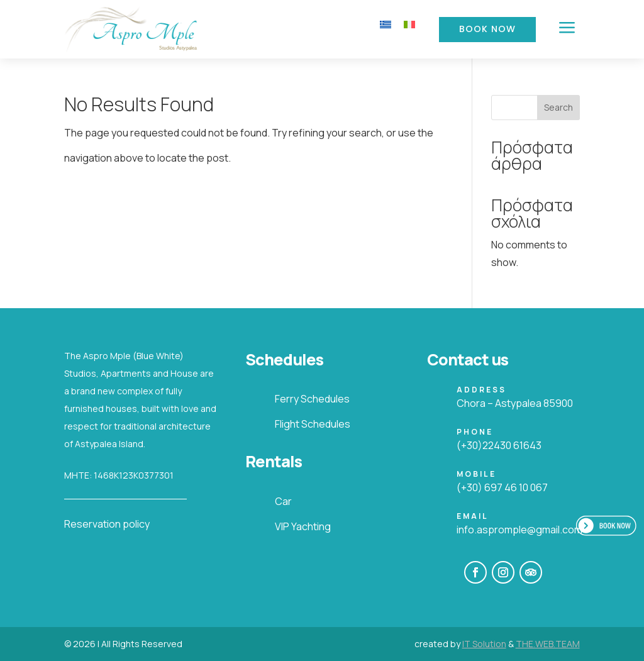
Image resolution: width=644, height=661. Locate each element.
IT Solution (484, 644)
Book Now (487, 29)
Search (558, 107)
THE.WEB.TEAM (548, 644)
